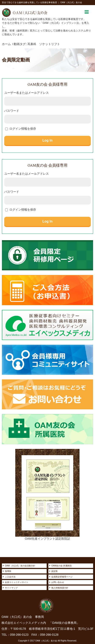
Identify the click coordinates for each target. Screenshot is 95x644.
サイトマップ (11, 588)
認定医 (54, 571)
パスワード (12, 111)
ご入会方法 (10, 577)
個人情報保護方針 (60, 588)
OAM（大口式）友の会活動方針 (20, 566)
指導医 (8, 571)
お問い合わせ (58, 582)
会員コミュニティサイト (17, 582)
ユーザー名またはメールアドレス (27, 93)
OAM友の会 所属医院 (61, 566)
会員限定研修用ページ (62, 577)
